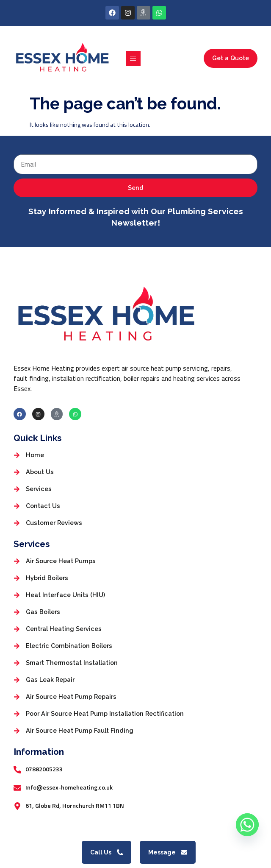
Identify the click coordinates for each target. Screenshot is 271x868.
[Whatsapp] (247, 825)
